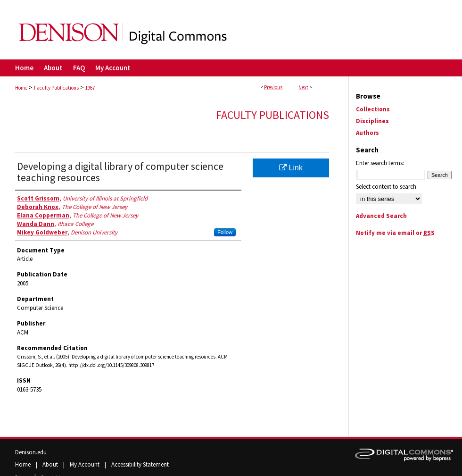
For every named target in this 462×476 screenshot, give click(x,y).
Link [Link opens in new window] (291, 168)
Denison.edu (31, 452)
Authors (367, 133)
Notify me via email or (395, 233)
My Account (85, 464)
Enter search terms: (380, 163)
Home (21, 88)
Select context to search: (387, 187)
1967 (90, 88)
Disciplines (372, 121)
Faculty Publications (56, 88)
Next (303, 87)
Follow (225, 232)
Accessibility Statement (140, 464)
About (51, 464)
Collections (373, 109)
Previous (273, 87)
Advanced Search (381, 216)
